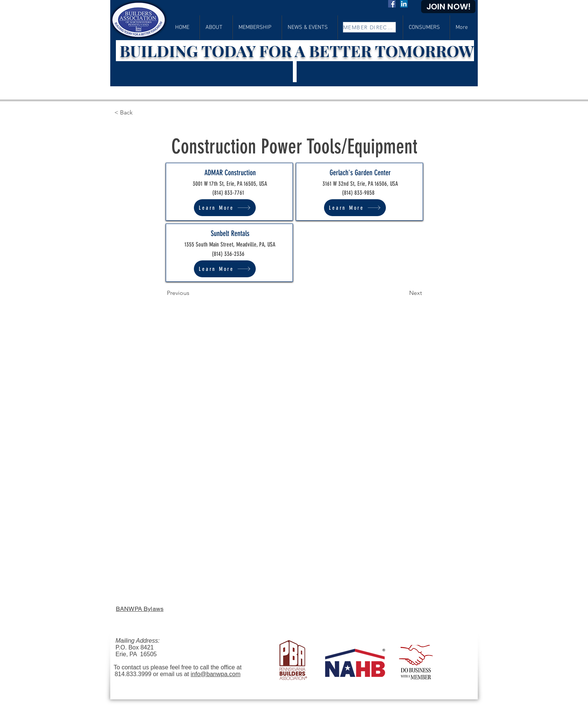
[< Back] (139, 113)
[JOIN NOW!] (448, 7)
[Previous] (191, 293)
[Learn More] (225, 208)
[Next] (403, 293)
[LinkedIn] (404, 4)
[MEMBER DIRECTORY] (369, 27)
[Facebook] (392, 4)
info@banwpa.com (216, 674)
